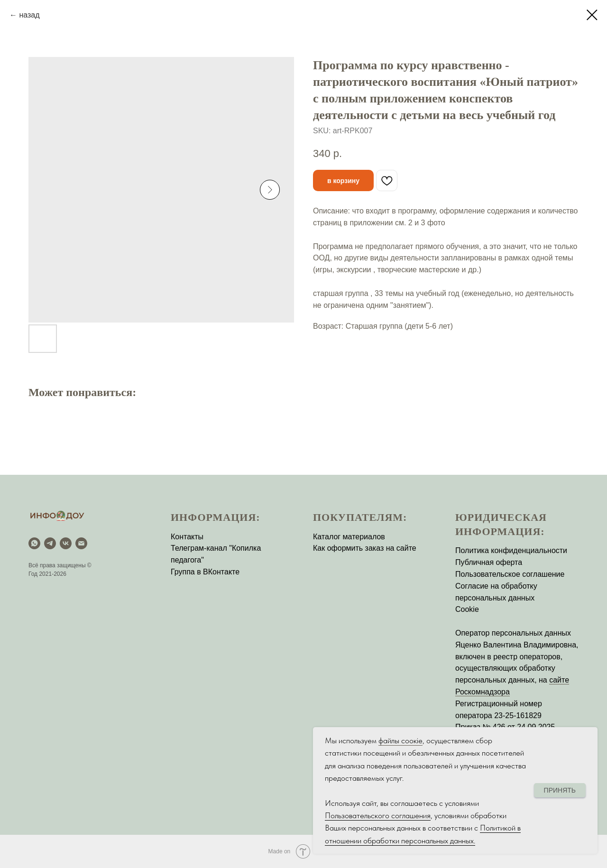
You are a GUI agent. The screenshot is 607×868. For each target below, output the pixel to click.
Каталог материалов (349, 537)
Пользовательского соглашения (378, 815)
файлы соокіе (400, 740)
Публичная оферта (489, 562)
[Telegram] (50, 543)
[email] (81, 543)
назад (29, 15)
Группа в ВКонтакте (205, 572)
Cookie (467, 609)
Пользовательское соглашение (510, 574)
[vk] (66, 543)
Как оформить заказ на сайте (365, 548)
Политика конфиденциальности (511, 550)
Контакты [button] (187, 537)
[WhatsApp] (34, 543)
